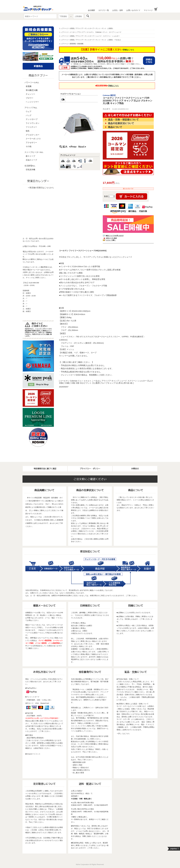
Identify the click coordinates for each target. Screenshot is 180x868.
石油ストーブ (31, 160)
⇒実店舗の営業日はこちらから (41, 188)
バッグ (29, 115)
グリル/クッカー (33, 135)
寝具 (28, 131)
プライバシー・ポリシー (90, 469)
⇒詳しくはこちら (123, 733)
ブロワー (29, 98)
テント (98, 28)
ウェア (29, 111)
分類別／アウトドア (76, 28)
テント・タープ (108, 32)
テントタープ (89, 28)
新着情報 (73, 44)
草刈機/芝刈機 (32, 90)
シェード (118, 32)
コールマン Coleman (94, 32)
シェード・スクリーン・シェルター (108, 36)
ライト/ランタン (33, 123)
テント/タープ (32, 119)
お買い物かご (156, 9)
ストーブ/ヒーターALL (34, 152)
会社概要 (91, 10)
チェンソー (30, 94)
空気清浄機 (30, 170)
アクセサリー (31, 143)
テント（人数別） (108, 28)
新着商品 (38, 66)
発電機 (29, 86)
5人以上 (118, 40)
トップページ (63, 28)
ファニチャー (31, 127)
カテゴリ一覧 (104, 10)
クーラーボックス (33, 139)
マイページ (148, 10)
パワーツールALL (32, 82)
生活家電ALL (30, 166)
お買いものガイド (133, 10)
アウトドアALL (31, 108)
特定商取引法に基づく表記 (45, 469)
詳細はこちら (128, 50)
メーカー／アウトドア (77, 32)
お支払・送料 (118, 10)
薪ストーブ (30, 156)
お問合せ (135, 469)
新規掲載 (80, 44)
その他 (29, 146)
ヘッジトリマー (32, 102)
